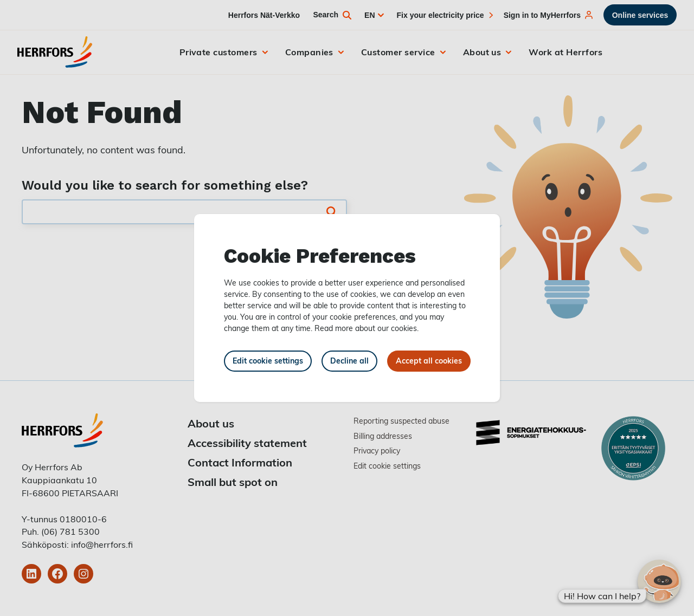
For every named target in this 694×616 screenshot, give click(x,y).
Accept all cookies (429, 361)
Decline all (349, 361)
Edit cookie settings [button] (268, 361)
